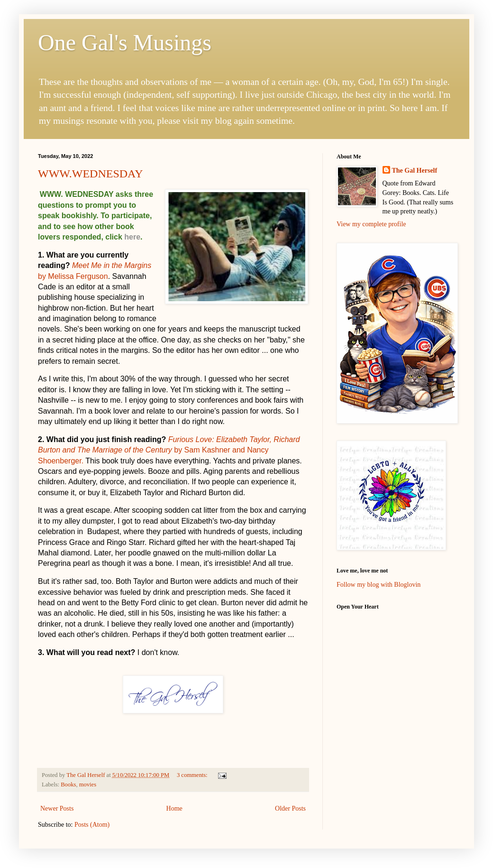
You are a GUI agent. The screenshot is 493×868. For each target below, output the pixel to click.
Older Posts (290, 808)
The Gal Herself (415, 171)
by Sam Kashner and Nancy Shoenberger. (169, 450)
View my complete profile (371, 224)
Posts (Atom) (92, 825)
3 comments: (193, 775)
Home (174, 808)
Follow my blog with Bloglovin (379, 585)
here (132, 237)
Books (68, 785)
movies (88, 785)
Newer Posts (57, 808)
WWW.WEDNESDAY (91, 174)
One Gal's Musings (125, 42)
